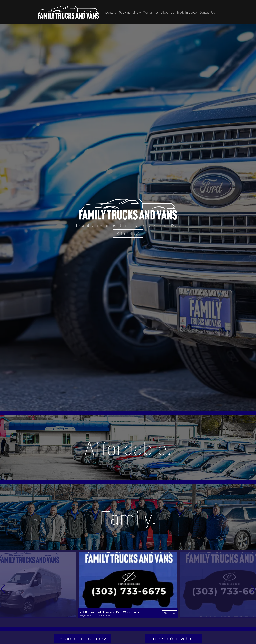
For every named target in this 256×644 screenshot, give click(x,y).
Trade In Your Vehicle (173, 638)
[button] (130, 12)
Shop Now (169, 613)
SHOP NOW (128, 233)
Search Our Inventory (83, 638)
